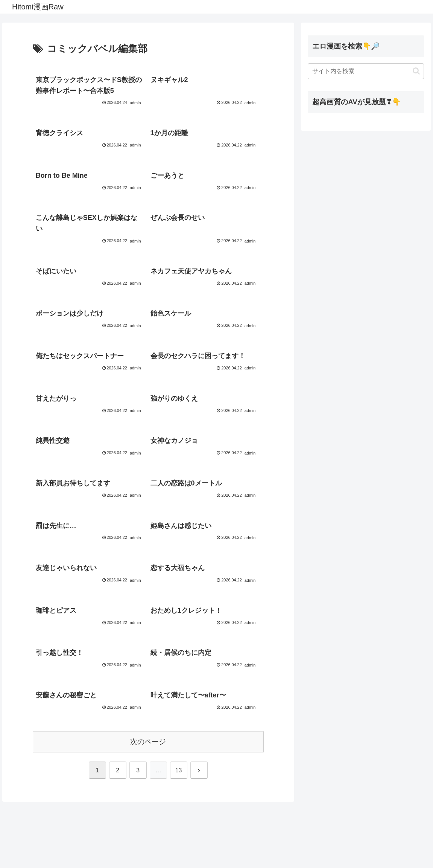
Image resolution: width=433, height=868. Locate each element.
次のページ (148, 808)
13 (179, 837)
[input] (366, 71)
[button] (416, 71)
